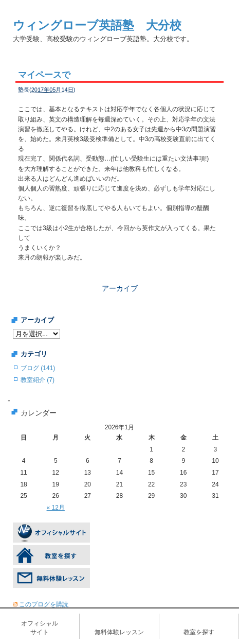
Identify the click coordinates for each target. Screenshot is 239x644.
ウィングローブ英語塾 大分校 (97, 25)
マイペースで (44, 75)
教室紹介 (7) (38, 380)
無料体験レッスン (119, 632)
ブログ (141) (38, 368)
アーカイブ (120, 288)
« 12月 (56, 508)
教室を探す (199, 632)
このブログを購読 (44, 604)
